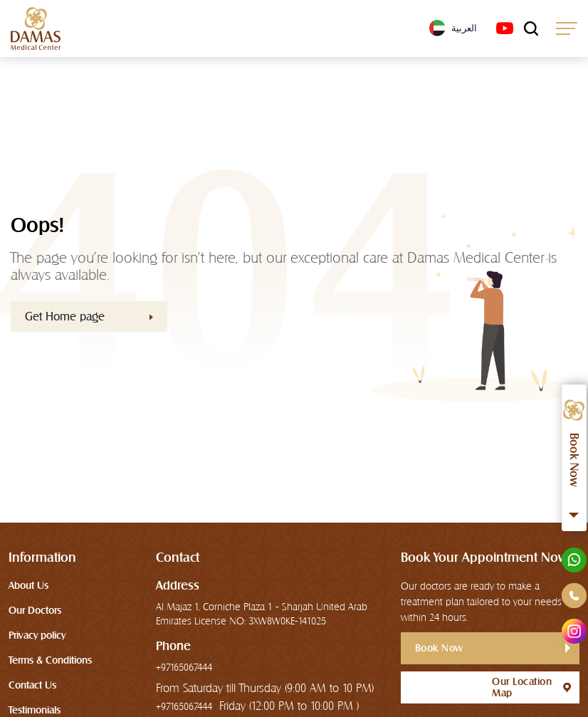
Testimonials (35, 710)
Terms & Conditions (50, 660)
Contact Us (32, 685)
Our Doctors (35, 610)
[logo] (36, 28)
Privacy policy (37, 635)
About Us (28, 585)
